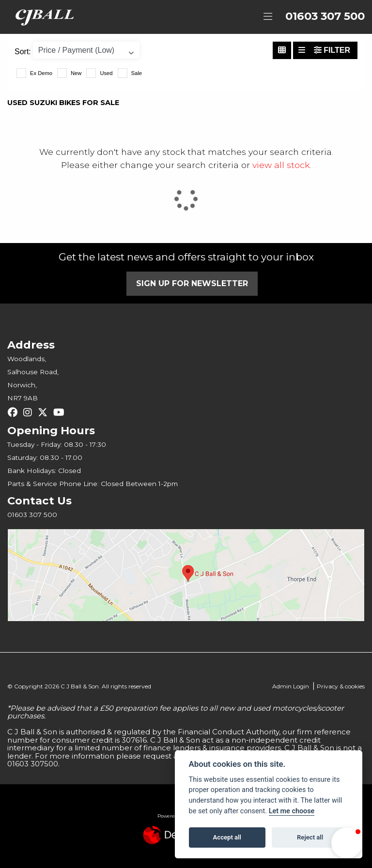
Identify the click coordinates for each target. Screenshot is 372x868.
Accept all (227, 837)
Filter (332, 50)
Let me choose (292, 811)
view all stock (281, 165)
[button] (347, 843)
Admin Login (291, 686)
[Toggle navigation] (268, 17)
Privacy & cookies (341, 686)
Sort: (23, 52)
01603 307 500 (325, 16)
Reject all (310, 837)
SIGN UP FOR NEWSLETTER (192, 283)
